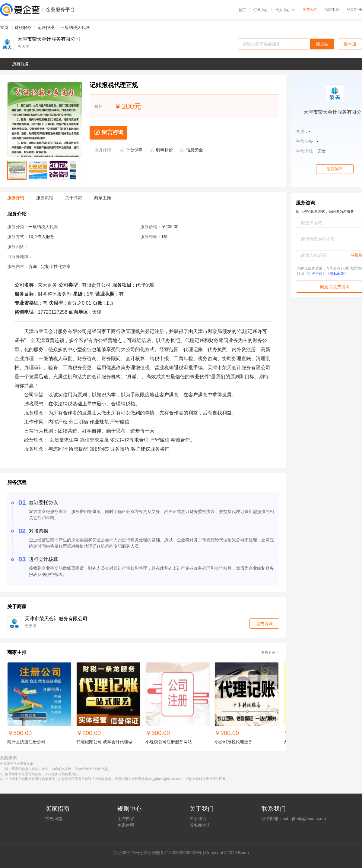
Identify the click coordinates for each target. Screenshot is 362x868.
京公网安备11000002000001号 (172, 853)
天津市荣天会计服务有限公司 (49, 39)
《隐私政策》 (337, 274)
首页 (242, 10)
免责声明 (126, 825)
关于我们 (198, 819)
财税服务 (23, 27)
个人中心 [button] (285, 10)
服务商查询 (200, 825)
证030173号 (129, 853)
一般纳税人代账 (75, 27)
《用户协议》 (315, 274)
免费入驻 (310, 10)
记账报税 (46, 27)
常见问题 (54, 819)
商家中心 (332, 10)
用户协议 (126, 819)
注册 (358, 10)
